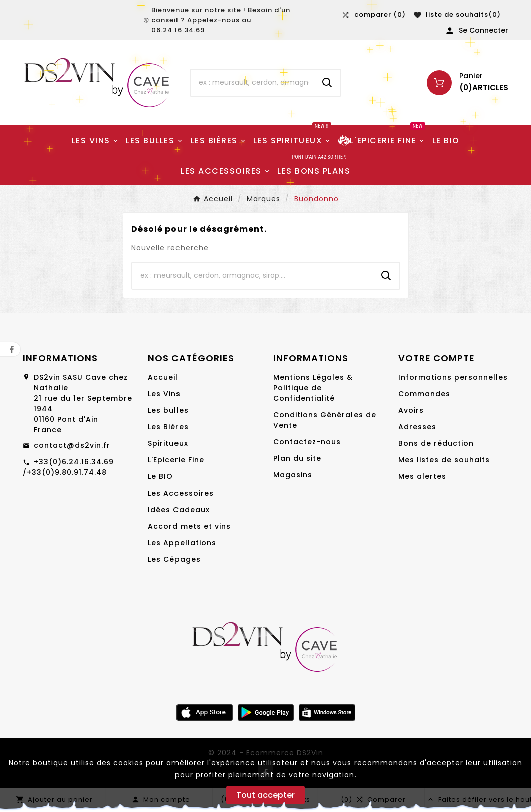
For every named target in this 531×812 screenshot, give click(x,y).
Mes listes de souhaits (444, 460)
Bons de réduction (436, 443)
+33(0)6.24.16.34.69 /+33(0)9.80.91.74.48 (68, 467)
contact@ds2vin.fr (72, 445)
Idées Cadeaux (179, 510)
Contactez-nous (307, 442)
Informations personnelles (453, 377)
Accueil (163, 377)
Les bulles (168, 410)
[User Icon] (477, 31)
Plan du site (297, 458)
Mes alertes (422, 476)
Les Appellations (182, 543)
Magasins (293, 475)
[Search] (327, 83)
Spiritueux (168, 443)
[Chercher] (252, 83)
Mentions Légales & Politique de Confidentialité (313, 388)
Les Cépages (174, 559)
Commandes (424, 394)
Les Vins (164, 394)
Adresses (417, 427)
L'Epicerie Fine (176, 460)
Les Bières (168, 427)
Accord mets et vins (189, 526)
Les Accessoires (181, 493)
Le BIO (160, 476)
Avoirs (411, 410)
